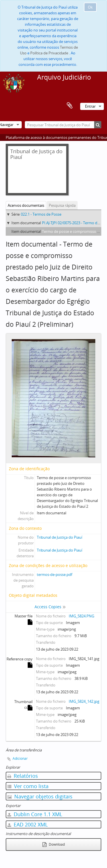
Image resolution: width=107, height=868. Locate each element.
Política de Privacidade (49, 53)
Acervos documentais (26, 205)
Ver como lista (28, 786)
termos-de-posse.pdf (54, 574)
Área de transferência (70, 106)
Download (54, 844)
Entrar (90, 106)
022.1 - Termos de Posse (41, 214)
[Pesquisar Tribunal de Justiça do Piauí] (63, 125)
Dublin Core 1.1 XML (35, 814)
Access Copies (48, 607)
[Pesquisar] (98, 125)
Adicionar (20, 758)
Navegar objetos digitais (40, 796)
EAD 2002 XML (28, 824)
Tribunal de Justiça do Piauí (59, 537)
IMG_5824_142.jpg (84, 701)
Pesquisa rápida (62, 205)
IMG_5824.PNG (81, 616)
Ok (90, 7)
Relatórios (23, 776)
